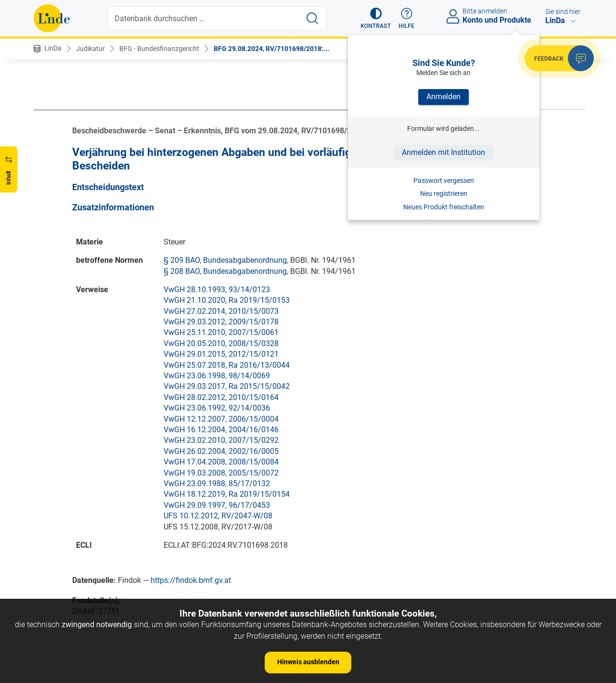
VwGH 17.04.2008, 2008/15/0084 (221, 462)
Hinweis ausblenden (308, 662)
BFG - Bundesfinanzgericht (159, 49)
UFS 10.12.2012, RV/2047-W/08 (218, 516)
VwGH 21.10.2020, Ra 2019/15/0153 (227, 300)
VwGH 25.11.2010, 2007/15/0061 (221, 332)
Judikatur (90, 49)
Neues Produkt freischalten (444, 207)
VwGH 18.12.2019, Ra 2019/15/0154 (227, 494)
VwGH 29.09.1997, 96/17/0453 (217, 505)
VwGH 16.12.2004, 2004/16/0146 (221, 430)
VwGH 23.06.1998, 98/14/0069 (217, 376)
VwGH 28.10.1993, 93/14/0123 (217, 290)
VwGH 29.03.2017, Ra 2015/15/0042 (227, 386)
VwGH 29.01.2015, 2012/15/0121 (221, 354)
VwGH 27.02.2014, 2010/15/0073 (221, 311)
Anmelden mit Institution (443, 152)
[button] (376, 18)
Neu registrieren (444, 193)
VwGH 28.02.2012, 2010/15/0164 (221, 397)
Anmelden (443, 97)
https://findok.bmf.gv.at (191, 580)
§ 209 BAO (182, 260)
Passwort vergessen (444, 180)
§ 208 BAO (182, 271)
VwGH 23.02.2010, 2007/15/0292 (221, 440)
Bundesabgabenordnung (245, 260)
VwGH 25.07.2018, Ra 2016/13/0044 (227, 365)
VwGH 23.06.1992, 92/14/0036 (217, 408)
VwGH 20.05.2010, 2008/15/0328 (221, 343)
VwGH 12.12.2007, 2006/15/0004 (221, 419)
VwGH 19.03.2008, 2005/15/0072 (221, 473)
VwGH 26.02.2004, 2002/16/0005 (221, 451)
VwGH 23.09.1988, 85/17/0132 (217, 483)
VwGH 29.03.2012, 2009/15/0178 (221, 322)
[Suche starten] (312, 18)
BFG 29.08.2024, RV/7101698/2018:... (271, 49)
